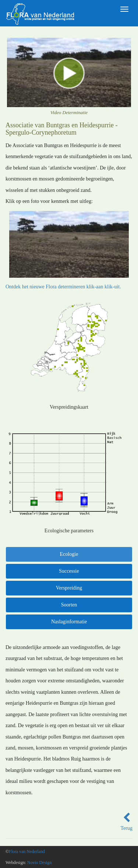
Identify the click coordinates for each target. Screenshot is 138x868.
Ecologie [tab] (69, 554)
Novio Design (39, 862)
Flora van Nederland (27, 851)
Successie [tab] (69, 571)
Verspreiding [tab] (69, 588)
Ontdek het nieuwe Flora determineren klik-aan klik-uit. (63, 287)
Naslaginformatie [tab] (69, 622)
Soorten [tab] (69, 605)
